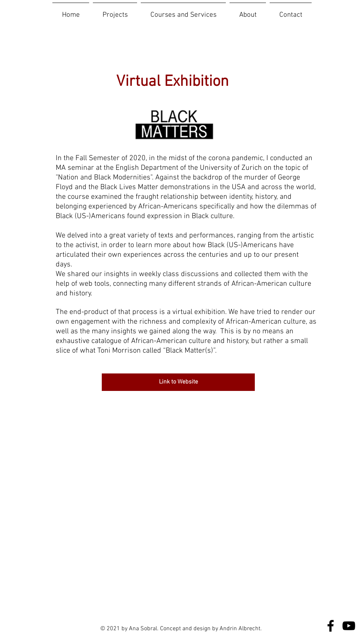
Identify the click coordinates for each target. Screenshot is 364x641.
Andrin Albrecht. (241, 629)
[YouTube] (349, 626)
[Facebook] (331, 626)
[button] (115, 12)
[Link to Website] (178, 382)
